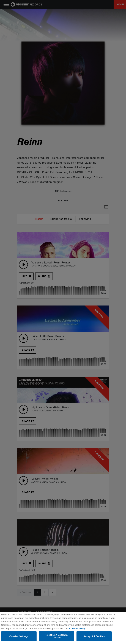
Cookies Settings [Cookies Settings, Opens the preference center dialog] (19, 636)
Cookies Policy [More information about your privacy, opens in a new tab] (77, 628)
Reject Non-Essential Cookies (56, 636)
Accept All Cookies (94, 636)
